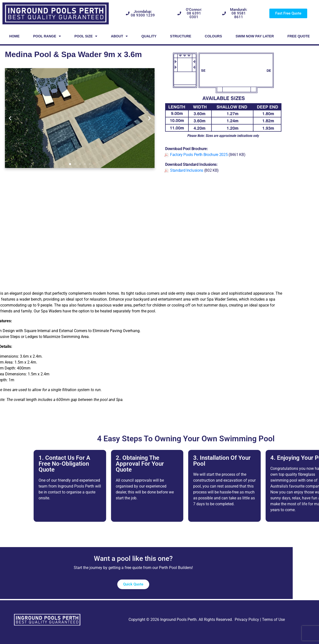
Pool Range (47, 36)
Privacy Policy (247, 620)
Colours (213, 36)
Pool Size (86, 36)
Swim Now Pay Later (255, 36)
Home (14, 36)
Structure (181, 36)
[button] (10, 118)
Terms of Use (273, 620)
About (119, 36)
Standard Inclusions (187, 170)
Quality (149, 36)
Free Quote (298, 36)
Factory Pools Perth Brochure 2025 (199, 155)
